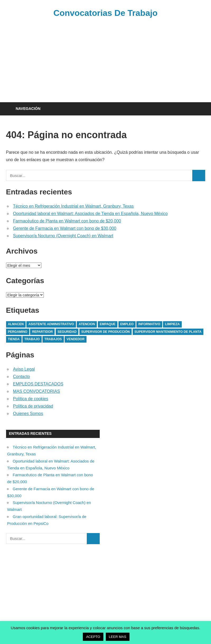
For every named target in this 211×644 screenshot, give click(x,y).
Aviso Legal (24, 369)
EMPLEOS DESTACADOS (38, 384)
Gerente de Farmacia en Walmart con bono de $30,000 (65, 228)
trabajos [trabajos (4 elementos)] (53, 339)
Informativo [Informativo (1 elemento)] (149, 324)
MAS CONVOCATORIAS (36, 391)
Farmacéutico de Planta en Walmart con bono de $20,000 (67, 221)
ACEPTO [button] (93, 637)
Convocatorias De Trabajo (106, 13)
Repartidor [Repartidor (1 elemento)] (42, 332)
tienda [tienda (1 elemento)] (14, 339)
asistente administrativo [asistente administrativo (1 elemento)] (51, 324)
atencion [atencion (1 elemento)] (87, 324)
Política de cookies (30, 399)
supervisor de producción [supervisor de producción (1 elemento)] (105, 332)
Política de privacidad (33, 406)
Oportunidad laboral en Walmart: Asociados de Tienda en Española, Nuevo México (90, 214)
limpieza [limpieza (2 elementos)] (172, 324)
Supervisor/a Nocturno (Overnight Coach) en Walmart (63, 236)
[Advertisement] (106, 59)
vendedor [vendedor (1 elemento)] (75, 339)
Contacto (21, 377)
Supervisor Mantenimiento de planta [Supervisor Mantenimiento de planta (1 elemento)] (168, 332)
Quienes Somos (28, 414)
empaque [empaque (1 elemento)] (108, 324)
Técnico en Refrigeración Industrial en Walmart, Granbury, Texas (73, 206)
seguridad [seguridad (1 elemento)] (67, 332)
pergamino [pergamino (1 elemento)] (18, 332)
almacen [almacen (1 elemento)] (16, 324)
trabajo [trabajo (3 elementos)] (32, 339)
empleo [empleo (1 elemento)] (127, 324)
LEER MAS (118, 637)
